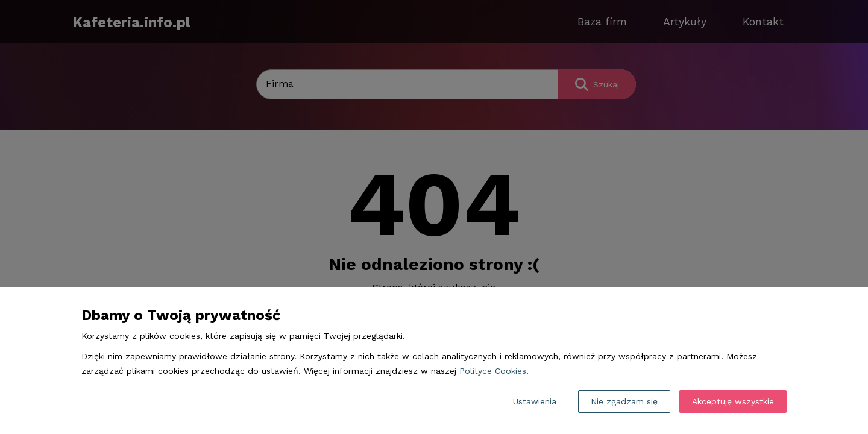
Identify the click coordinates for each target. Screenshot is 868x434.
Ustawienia (535, 401)
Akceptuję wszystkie (733, 401)
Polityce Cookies (493, 371)
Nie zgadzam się (624, 401)
